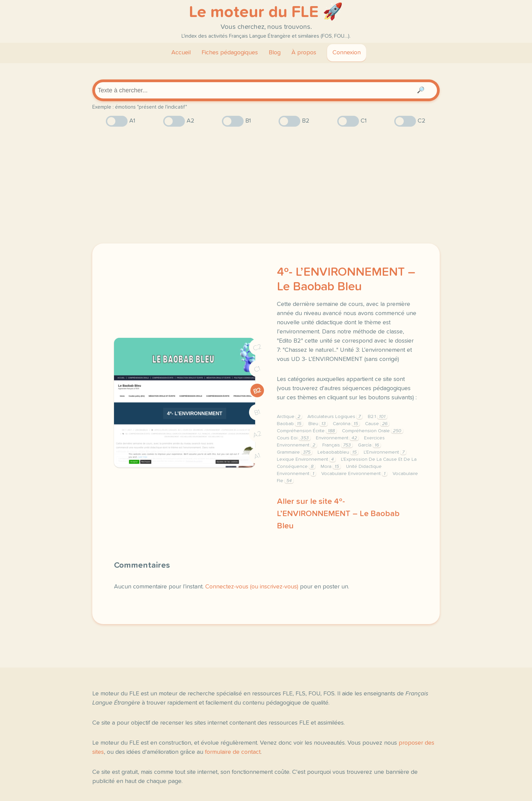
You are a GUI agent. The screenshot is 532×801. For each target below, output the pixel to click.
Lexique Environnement (306, 459)
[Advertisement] (266, 185)
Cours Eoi (294, 438)
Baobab (290, 424)
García (369, 445)
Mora (331, 467)
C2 (257, 348)
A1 (257, 456)
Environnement (337, 438)
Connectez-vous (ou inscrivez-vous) (252, 587)
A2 (257, 434)
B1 (257, 413)
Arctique (289, 417)
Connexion (347, 53)
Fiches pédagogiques (230, 53)
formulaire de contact (233, 752)
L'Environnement (385, 452)
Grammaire (294, 452)
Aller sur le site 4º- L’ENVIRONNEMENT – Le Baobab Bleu (338, 514)
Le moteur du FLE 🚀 (266, 12)
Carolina (346, 424)
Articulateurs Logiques (335, 417)
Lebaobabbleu (338, 452)
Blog (275, 53)
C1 (257, 369)
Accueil (181, 53)
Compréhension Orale (373, 431)
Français (337, 445)
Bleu (318, 424)
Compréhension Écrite (307, 431)
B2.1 (377, 417)
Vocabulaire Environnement (354, 474)
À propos (304, 53)
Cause (377, 424)
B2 (257, 391)
